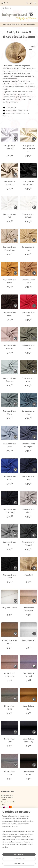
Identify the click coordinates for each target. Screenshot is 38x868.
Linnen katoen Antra (10, 773)
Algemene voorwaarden (8, 802)
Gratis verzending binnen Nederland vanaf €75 (19, 24)
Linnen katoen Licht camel (28, 609)
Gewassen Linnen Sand (28, 249)
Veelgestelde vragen (7, 795)
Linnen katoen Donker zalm (10, 675)
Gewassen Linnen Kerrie (10, 281)
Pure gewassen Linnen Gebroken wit (28, 149)
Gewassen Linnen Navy (28, 478)
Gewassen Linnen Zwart (10, 576)
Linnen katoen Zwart (28, 773)
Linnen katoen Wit (28, 641)
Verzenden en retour (7, 797)
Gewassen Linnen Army (28, 380)
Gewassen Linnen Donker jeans (28, 445)
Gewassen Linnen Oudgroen (10, 380)
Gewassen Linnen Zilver (28, 511)
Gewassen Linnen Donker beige (10, 249)
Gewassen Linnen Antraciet (28, 544)
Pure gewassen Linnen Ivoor (10, 183)
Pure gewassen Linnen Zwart (28, 183)
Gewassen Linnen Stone (10, 412)
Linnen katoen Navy (10, 740)
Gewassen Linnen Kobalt (10, 478)
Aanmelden (6, 852)
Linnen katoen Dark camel (10, 642)
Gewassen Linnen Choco (10, 314)
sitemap (25, 864)
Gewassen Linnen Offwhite (28, 216)
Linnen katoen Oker (28, 708)
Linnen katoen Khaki (10, 708)
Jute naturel (28, 575)
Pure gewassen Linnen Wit (10, 147)
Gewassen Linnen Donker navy (10, 511)
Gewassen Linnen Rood (28, 314)
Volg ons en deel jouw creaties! (10, 820)
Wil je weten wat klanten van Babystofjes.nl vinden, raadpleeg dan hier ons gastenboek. (19, 835)
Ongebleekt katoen (10, 608)
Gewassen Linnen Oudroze (10, 347)
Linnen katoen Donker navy (28, 740)
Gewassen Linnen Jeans (10, 445)
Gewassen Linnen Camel (28, 281)
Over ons (4, 800)
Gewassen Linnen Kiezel (28, 347)
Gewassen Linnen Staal (28, 412)
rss (28, 864)
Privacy (3, 804)
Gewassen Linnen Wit (10, 216)
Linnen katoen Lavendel (28, 675)
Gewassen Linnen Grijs (10, 544)
